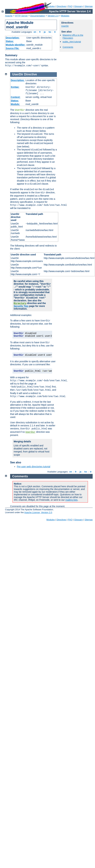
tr (55, 32)
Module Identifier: (16, 45)
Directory (20, 303)
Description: (13, 38)
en (35, 32)
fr (40, 32)
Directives (61, 6)
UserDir (65, 26)
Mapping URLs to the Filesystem (73, 37)
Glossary (78, 6)
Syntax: (15, 87)
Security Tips (21, 306)
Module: (15, 104)
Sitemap (89, 6)
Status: (10, 41)
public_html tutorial (72, 42)
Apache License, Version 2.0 (38, 512)
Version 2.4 (53, 16)
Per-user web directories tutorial (34, 467)
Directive (31, 74)
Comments (68, 47)
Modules (65, 16)
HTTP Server (21, 16)
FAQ (70, 6)
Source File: (12, 48)
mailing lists (71, 500)
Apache (9, 16)
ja (45, 32)
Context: (16, 97)
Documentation (38, 16)
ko (50, 32)
